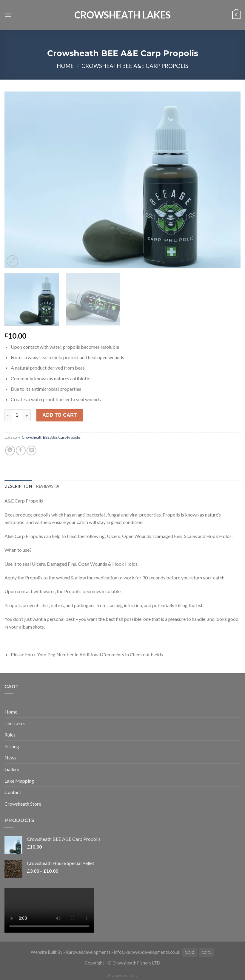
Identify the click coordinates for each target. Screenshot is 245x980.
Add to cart (60, 415)
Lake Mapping (19, 781)
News (10, 758)
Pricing (12, 746)
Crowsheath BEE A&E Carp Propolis (135, 66)
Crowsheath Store (23, 804)
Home (65, 66)
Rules (10, 735)
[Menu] (8, 15)
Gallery (12, 769)
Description (18, 486)
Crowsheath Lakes (122, 15)
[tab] (18, 486)
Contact (13, 792)
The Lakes (15, 723)
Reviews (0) (48, 486)
